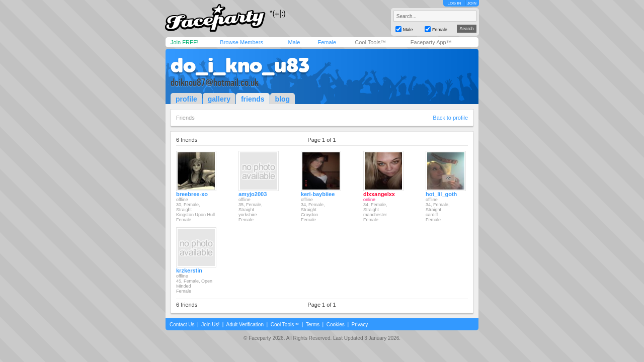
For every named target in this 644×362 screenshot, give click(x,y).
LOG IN (454, 3)
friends (253, 99)
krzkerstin (189, 270)
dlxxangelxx (379, 194)
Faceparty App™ (431, 42)
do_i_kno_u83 (240, 65)
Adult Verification (245, 325)
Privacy (360, 325)
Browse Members (242, 42)
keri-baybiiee (318, 194)
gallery (219, 99)
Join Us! (210, 325)
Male (294, 42)
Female (327, 42)
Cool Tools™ (370, 42)
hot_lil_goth (441, 194)
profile (186, 99)
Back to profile (450, 118)
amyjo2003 (253, 194)
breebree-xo (192, 194)
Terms (313, 325)
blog (283, 99)
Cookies (336, 325)
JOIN (472, 3)
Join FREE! (185, 42)
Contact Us (182, 325)
